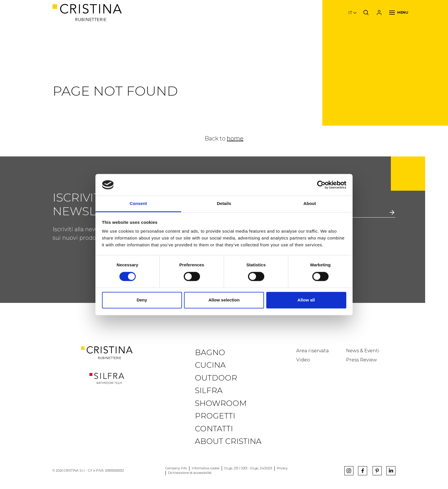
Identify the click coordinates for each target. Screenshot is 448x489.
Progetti (215, 416)
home (235, 138)
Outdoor (216, 378)
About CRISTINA (228, 441)
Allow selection (224, 300)
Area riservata (313, 351)
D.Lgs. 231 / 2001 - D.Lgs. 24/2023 (248, 468)
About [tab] (310, 204)
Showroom (221, 403)
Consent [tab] (138, 204)
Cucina (210, 365)
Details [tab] (224, 204)
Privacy (282, 468)
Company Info (176, 468)
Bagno (210, 352)
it (350, 13)
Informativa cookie (206, 468)
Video (303, 360)
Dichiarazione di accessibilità (190, 473)
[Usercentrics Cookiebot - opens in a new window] (321, 185)
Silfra (209, 390)
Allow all (306, 300)
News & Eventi (363, 351)
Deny (142, 300)
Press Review (361, 360)
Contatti (214, 429)
